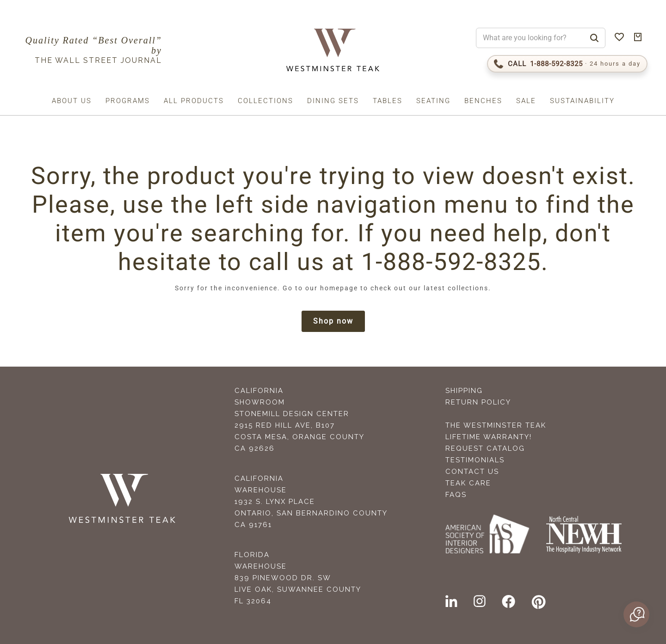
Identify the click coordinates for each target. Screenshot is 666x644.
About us (72, 101)
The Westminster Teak (496, 425)
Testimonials (475, 460)
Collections (265, 101)
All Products (194, 101)
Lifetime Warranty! (489, 437)
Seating (433, 101)
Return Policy (478, 402)
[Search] (594, 38)
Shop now (333, 321)
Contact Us (472, 472)
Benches (483, 101)
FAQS (456, 495)
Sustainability (582, 101)
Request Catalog (485, 448)
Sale (526, 101)
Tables (388, 101)
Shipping (464, 391)
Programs (128, 101)
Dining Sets (333, 101)
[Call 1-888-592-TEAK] (567, 64)
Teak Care (468, 483)
